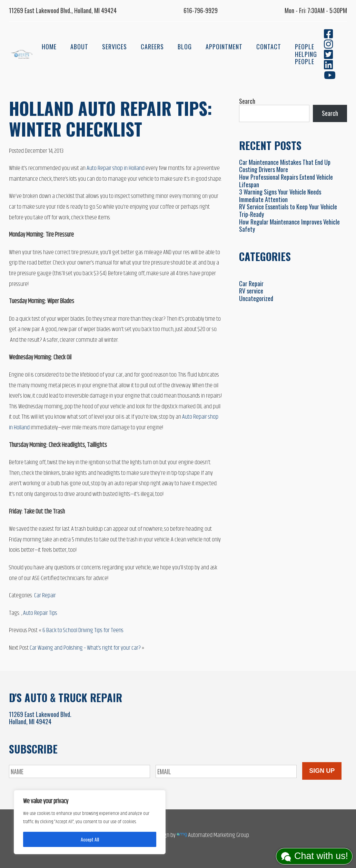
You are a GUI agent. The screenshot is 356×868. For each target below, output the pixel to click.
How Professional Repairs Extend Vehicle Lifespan (286, 181)
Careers (152, 47)
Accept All (90, 839)
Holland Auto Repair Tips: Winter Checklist (111, 118)
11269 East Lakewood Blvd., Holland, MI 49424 (63, 10)
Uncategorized (256, 298)
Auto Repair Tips (40, 613)
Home (49, 47)
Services (115, 47)
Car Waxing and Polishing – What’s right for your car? (85, 648)
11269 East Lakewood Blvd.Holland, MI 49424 (40, 718)
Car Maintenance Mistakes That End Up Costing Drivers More (285, 166)
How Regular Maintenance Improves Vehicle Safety (289, 226)
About (79, 47)
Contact (269, 47)
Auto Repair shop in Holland (116, 168)
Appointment (224, 47)
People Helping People (306, 54)
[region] (90, 822)
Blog (185, 47)
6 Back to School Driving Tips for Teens (83, 630)
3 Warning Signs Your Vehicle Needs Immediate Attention (280, 196)
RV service (251, 291)
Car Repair (45, 596)
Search (247, 101)
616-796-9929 (201, 10)
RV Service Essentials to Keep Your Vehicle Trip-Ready (288, 210)
